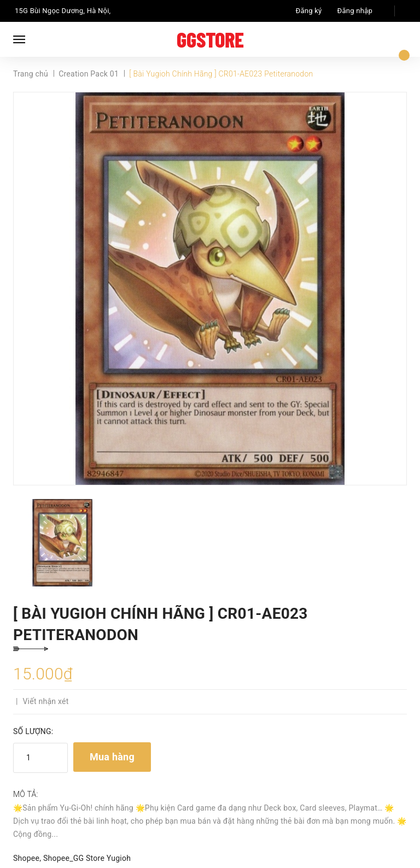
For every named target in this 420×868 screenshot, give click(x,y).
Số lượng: (33, 731)
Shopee (26, 858)
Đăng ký (309, 11)
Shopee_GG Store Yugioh (87, 858)
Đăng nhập (355, 11)
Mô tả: (26, 794)
